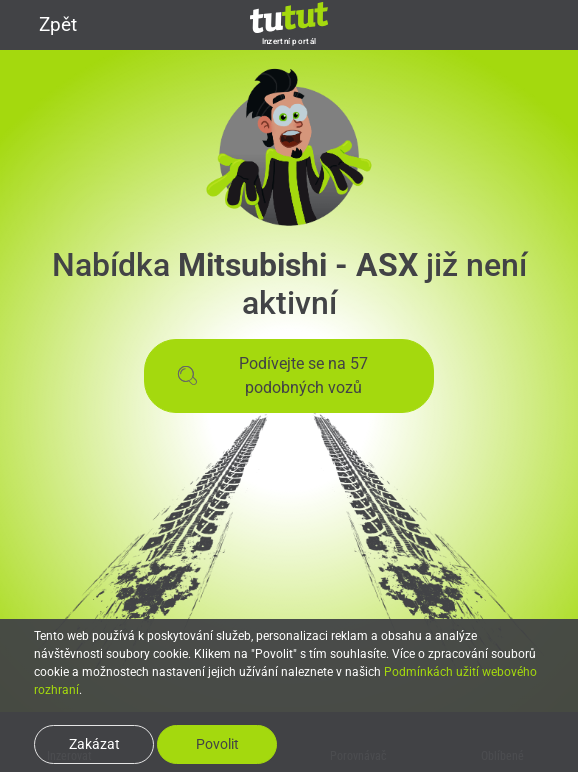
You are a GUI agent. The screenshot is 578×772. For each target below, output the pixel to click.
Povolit (217, 744)
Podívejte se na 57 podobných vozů (272, 375)
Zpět (46, 24)
